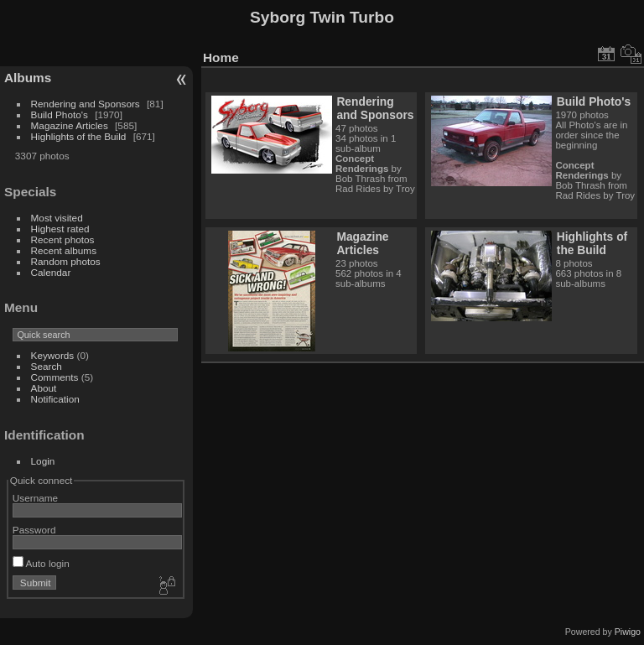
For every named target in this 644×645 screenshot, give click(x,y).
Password (34, 530)
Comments (55, 377)
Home (221, 57)
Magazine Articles (70, 125)
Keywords (53, 355)
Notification (55, 399)
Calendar (51, 272)
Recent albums (64, 250)
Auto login (41, 563)
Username (35, 498)
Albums (28, 78)
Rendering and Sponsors (86, 104)
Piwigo (628, 632)
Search (47, 366)
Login (43, 461)
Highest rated (60, 229)
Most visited (57, 218)
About (44, 388)
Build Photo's (60, 114)
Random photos (66, 261)
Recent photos (63, 239)
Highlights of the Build (79, 136)
